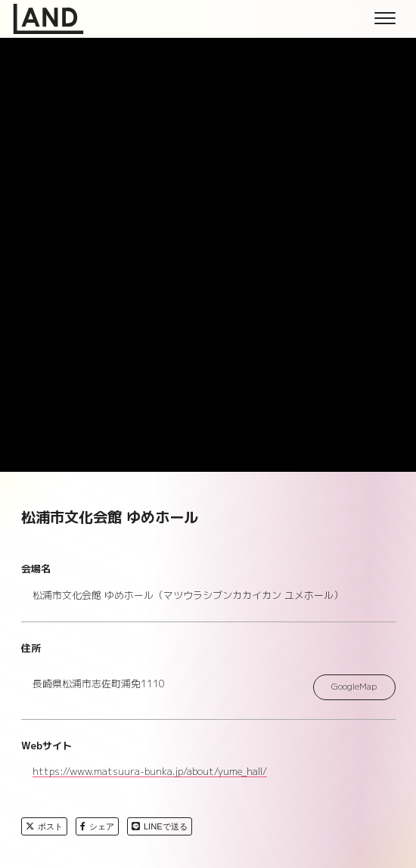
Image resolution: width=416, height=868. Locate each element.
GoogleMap (354, 687)
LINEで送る (160, 826)
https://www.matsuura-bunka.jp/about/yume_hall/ (150, 772)
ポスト (44, 826)
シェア (97, 826)
